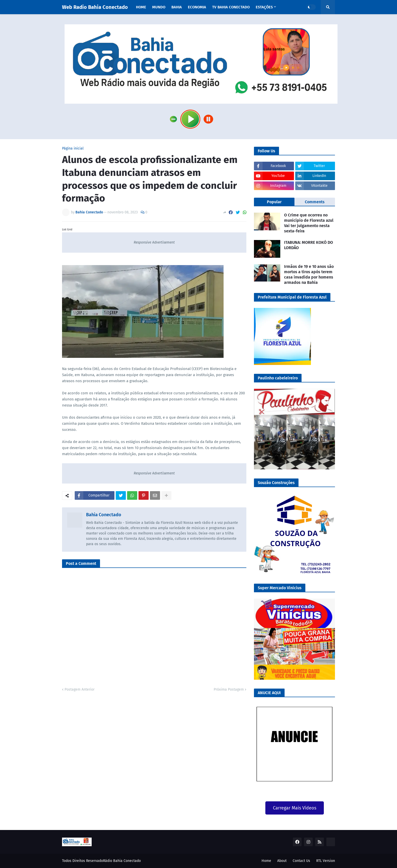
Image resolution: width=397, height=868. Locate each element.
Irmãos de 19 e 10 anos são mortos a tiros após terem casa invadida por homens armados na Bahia (309, 274)
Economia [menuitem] (197, 7)
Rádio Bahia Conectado (122, 861)
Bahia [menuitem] (177, 7)
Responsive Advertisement (154, 242)
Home (266, 861)
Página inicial (73, 149)
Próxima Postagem (229, 689)
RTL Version (326, 861)
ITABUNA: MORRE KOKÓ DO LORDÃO (309, 245)
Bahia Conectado (104, 515)
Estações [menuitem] (264, 7)
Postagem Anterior (80, 689)
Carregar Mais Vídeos (295, 808)
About (282, 861)
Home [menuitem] (141, 7)
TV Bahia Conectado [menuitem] (231, 7)
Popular (274, 202)
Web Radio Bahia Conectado (95, 7)
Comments (315, 202)
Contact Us (301, 861)
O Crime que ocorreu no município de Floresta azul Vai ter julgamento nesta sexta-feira (309, 223)
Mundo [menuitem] (159, 7)
